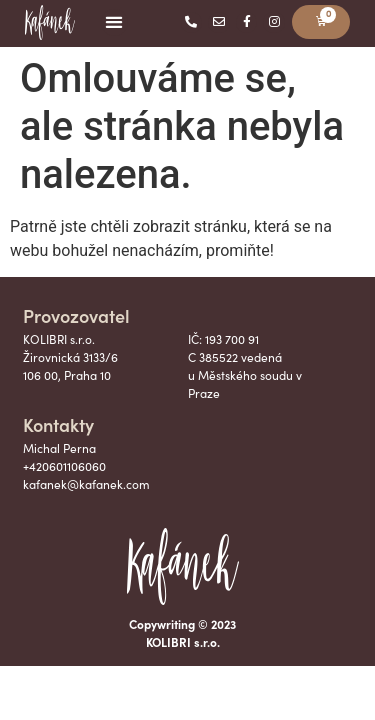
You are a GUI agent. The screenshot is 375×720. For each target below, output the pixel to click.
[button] (114, 22)
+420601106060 (64, 466)
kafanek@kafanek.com (86, 484)
